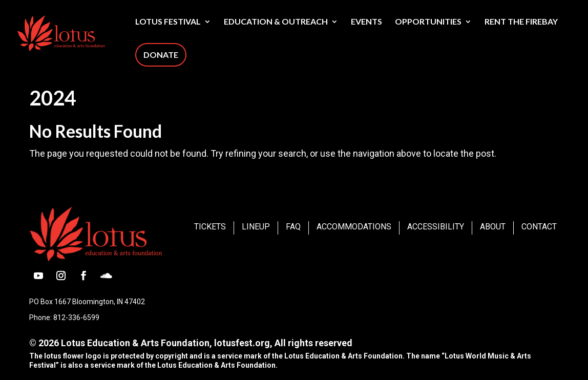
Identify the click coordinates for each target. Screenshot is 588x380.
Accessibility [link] (436, 227)
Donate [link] (161, 55)
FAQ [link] (293, 227)
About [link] (493, 227)
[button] (38, 276)
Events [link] (366, 22)
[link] (85, 32)
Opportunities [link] (428, 22)
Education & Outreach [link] (276, 22)
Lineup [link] (256, 227)
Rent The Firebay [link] (521, 22)
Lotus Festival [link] (168, 22)
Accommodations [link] (354, 227)
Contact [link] (539, 227)
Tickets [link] (210, 227)
